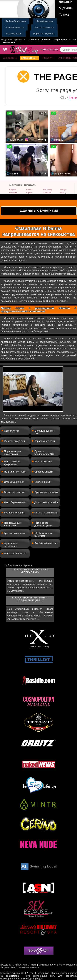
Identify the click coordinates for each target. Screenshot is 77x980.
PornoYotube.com (44, 27)
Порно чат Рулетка (44, 34)
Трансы (64, 15)
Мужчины (66, 8)
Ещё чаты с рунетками (39, 210)
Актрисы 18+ (8, 967)
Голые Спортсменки (28, 967)
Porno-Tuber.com (15, 27)
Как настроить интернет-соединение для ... (30, 599)
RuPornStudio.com (16, 21)
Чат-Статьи (29, 965)
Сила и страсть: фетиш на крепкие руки (30, 571)
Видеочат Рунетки (12, 40)
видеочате (7, 270)
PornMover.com (45, 21)
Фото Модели (67, 965)
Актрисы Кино (47, 965)
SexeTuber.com (14, 34)
